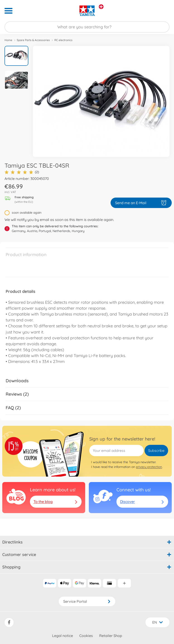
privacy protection (149, 467)
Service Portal (87, 601)
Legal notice (63, 636)
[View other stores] (101, 7)
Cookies (86, 636)
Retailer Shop (111, 636)
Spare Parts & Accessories (33, 40)
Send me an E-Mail (141, 203)
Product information (26, 255)
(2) (22, 172)
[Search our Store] (87, 27)
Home (8, 40)
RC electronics (63, 40)
